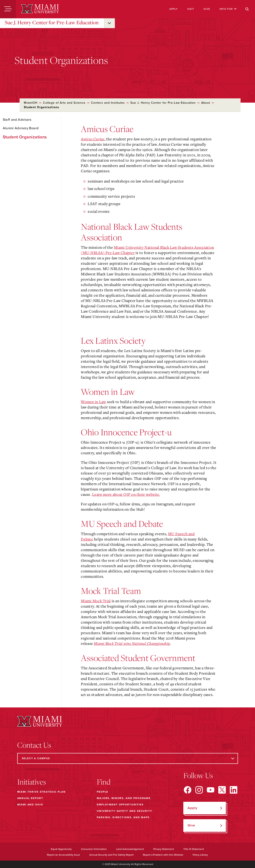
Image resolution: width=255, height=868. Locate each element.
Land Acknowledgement (130, 849)
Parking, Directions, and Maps (123, 817)
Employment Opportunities (120, 805)
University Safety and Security (125, 811)
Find (104, 782)
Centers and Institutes (108, 103)
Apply (174, 9)
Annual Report (30, 798)
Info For (228, 9)
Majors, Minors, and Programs (124, 798)
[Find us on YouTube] (211, 790)
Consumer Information (94, 849)
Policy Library (200, 855)
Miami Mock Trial (96, 601)
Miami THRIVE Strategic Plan (41, 792)
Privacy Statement (164, 849)
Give (207, 9)
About (206, 103)
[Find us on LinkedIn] (234, 790)
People (103, 792)
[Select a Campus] (128, 758)
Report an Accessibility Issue (63, 855)
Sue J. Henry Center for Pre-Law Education (52, 22)
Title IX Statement (194, 849)
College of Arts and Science (64, 103)
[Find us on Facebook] (188, 790)
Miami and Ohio (30, 805)
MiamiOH (31, 103)
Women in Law (93, 402)
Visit (191, 9)
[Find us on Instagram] (199, 790)
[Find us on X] (222, 790)
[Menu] (8, 9)
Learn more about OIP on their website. (126, 494)
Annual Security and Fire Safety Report (111, 855)
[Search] (247, 9)
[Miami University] (40, 9)
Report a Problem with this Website (163, 855)
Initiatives (32, 782)
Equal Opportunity (61, 849)
